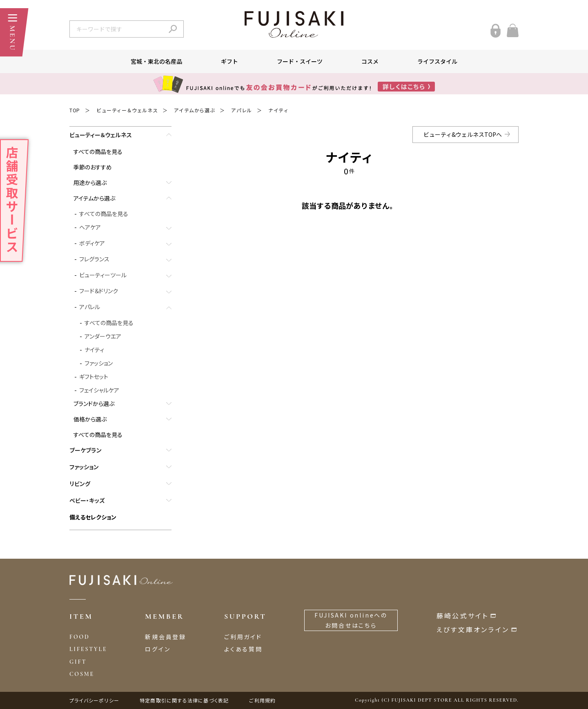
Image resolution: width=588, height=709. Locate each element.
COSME (82, 674)
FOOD (80, 637)
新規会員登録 (166, 637)
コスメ (370, 61)
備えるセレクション (93, 517)
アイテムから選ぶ (194, 110)
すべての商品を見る (98, 152)
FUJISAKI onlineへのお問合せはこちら (351, 620)
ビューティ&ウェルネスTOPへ (463, 134)
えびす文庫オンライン (473, 629)
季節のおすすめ (93, 167)
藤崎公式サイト (462, 615)
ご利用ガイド (243, 637)
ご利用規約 (262, 700)
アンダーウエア (103, 336)
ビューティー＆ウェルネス (127, 110)
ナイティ (278, 110)
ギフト (229, 61)
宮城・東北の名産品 (156, 61)
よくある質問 (243, 649)
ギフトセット (94, 377)
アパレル (241, 110)
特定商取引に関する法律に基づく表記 (184, 700)
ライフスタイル (437, 61)
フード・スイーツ (300, 61)
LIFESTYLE (88, 649)
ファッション (99, 363)
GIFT (78, 662)
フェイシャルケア (99, 390)
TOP (75, 110)
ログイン (158, 649)
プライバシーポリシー (94, 700)
